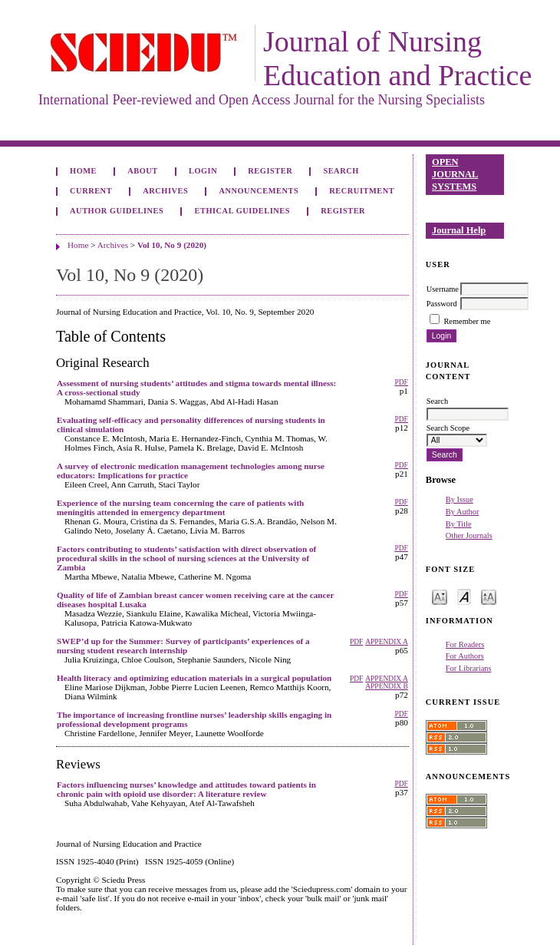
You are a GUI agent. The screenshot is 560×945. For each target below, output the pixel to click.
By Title (459, 524)
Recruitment (362, 191)
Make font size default (464, 596)
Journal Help (459, 230)
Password (442, 304)
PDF (401, 382)
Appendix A (387, 642)
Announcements (259, 191)
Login (203, 171)
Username (443, 289)
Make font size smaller (440, 596)
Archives (165, 191)
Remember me (467, 321)
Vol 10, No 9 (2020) (172, 245)
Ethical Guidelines (243, 211)
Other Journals (469, 535)
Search (341, 171)
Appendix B (387, 686)
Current (91, 191)
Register (270, 171)
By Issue (460, 499)
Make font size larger (489, 596)
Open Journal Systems (455, 174)
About (143, 171)
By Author (463, 512)
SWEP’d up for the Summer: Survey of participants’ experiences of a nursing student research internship (183, 646)
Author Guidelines (117, 211)
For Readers (465, 644)
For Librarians (469, 668)
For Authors (465, 656)
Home (83, 171)
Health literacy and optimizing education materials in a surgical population (194, 678)
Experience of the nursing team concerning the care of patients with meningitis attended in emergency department (180, 507)
